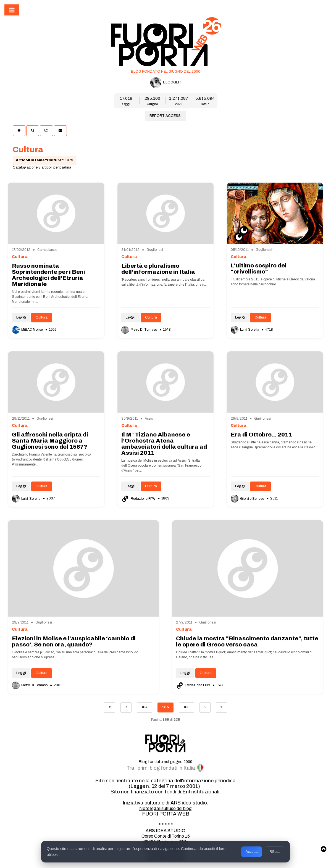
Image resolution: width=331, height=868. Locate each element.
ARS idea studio (189, 803)
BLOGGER (165, 83)
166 (186, 707)
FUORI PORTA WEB (166, 814)
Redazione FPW (139, 499)
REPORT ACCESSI (165, 116)
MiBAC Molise (28, 330)
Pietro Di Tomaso (140, 330)
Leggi (21, 317)
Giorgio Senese (248, 499)
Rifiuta (274, 852)
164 (145, 707)
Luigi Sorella (245, 330)
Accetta (252, 852)
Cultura (42, 317)
